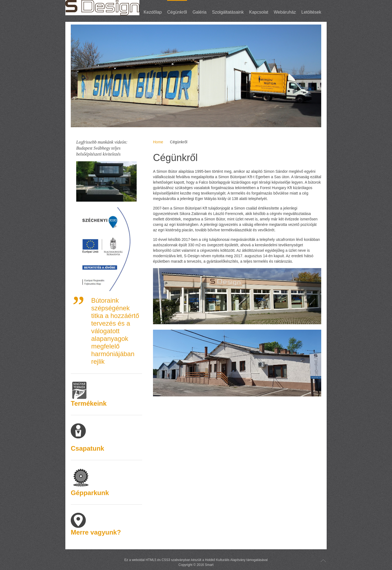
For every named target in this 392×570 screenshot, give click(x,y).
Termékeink (89, 403)
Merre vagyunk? (96, 532)
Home (158, 142)
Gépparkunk (90, 493)
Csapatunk (88, 448)
